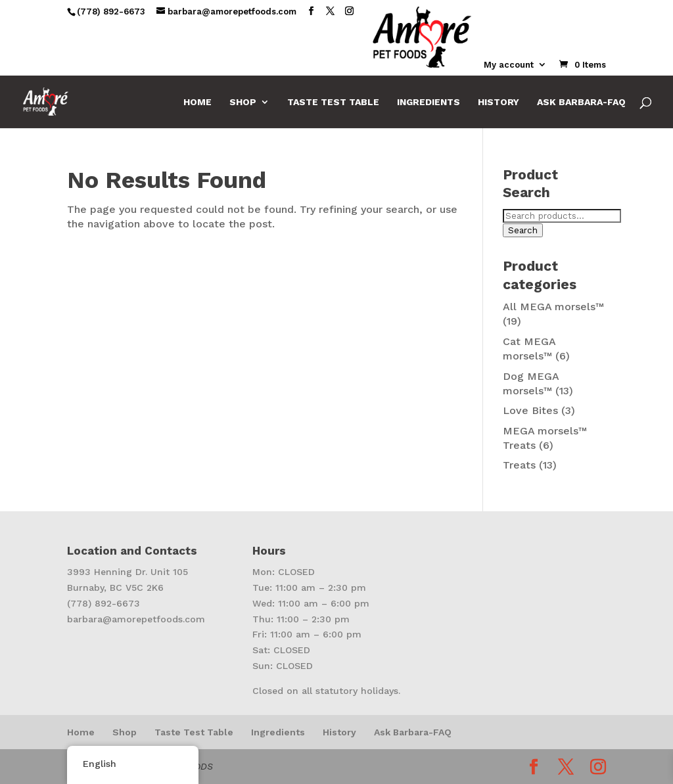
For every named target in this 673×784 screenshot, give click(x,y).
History (499, 102)
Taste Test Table (333, 102)
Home (197, 102)
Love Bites (530, 410)
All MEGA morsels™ (553, 307)
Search (523, 230)
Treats (519, 465)
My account (509, 65)
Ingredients (429, 102)
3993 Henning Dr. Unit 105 (128, 572)
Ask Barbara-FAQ (581, 102)
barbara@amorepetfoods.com (136, 619)
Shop (243, 102)
